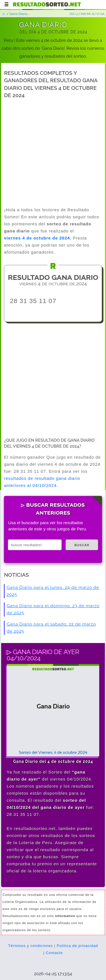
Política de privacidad (77, 946)
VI (98, 14)
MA (83, 14)
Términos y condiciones (31, 946)
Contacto (54, 953)
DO (72, 14)
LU (78, 14)
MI (89, 14)
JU (93, 14)
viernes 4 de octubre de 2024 (37, 238)
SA (102, 14)
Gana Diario (18, 14)
